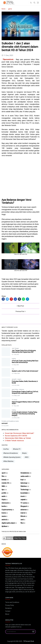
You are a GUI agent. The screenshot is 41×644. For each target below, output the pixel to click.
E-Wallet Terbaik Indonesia (14, 441)
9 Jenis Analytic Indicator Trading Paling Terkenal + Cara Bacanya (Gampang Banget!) (24, 414)
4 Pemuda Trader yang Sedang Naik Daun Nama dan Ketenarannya (25, 362)
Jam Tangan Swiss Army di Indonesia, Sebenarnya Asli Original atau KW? (24, 351)
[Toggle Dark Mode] (31, 3)
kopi (13, 369)
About (7, 614)
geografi (14, 379)
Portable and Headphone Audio (10, 421)
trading (14, 359)
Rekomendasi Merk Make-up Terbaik (18, 438)
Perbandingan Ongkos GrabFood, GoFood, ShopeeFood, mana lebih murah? (25, 392)
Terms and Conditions (12, 602)
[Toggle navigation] (38, 3)
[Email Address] (18, 632)
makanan (21, 389)
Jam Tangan (15, 348)
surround (4, 423)
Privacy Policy (10, 605)
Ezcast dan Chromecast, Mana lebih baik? (19, 433)
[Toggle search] (34, 3)
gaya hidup (15, 389)
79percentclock (8, 59)
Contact (8, 611)
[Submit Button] (33, 632)
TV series (14, 400)
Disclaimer (9, 608)
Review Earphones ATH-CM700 (16, 436)
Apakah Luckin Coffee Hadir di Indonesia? (25, 371)
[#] (27, 3)
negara (19, 379)
